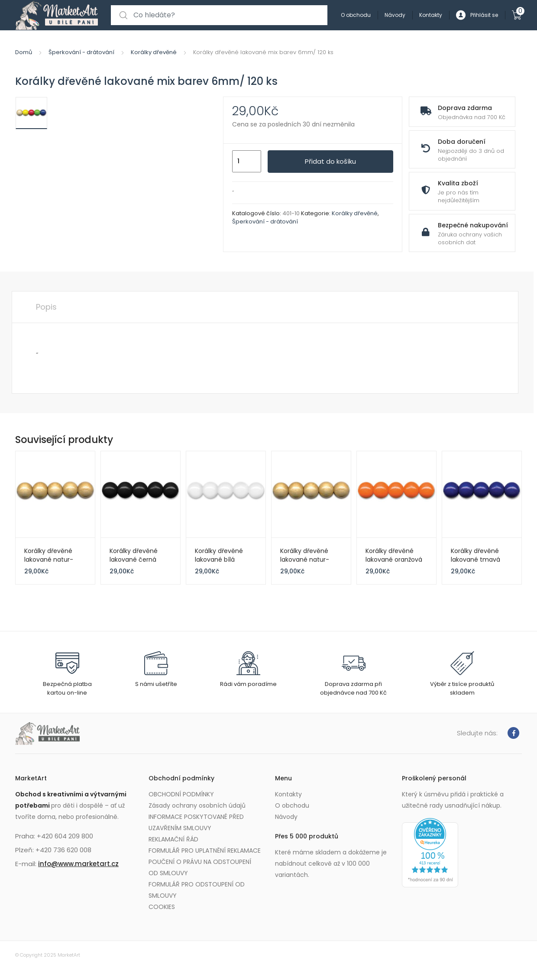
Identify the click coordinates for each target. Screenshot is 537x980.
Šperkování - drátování (81, 52)
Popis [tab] (46, 307)
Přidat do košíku (330, 161)
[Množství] (247, 162)
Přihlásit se (477, 15)
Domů (24, 52)
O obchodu (356, 15)
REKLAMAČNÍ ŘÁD (173, 839)
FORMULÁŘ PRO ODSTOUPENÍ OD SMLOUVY (197, 890)
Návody (395, 15)
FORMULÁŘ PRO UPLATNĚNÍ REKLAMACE (205, 851)
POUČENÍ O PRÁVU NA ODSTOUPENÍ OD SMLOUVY (200, 867)
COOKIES (162, 907)
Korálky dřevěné (154, 52)
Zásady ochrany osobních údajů (197, 805)
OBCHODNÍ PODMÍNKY (181, 794)
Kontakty (431, 15)
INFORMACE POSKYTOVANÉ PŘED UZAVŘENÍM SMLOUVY (196, 822)
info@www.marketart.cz (78, 864)
